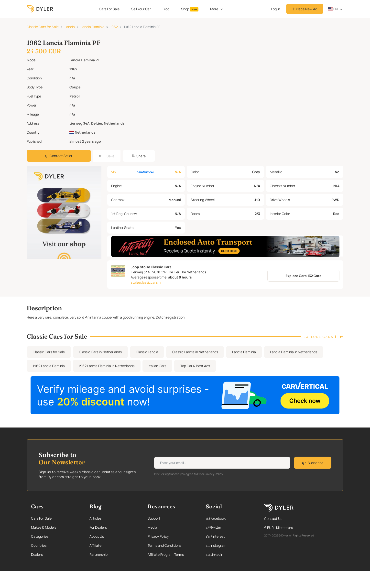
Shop (190, 9)
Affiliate (95, 545)
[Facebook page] (230, 518)
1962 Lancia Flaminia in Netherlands (107, 366)
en (333, 9)
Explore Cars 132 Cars (303, 276)
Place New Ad (305, 9)
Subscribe (313, 463)
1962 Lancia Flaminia (49, 366)
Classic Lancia (147, 352)
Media (152, 527)
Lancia (70, 27)
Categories (40, 536)
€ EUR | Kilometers (278, 528)
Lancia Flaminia (92, 27)
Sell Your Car (141, 9)
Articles (95, 518)
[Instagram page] (230, 545)
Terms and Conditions (164, 545)
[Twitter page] (230, 527)
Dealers (37, 554)
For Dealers (98, 527)
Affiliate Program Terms (166, 554)
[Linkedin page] (230, 554)
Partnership (98, 554)
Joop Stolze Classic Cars (151, 267)
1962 (114, 27)
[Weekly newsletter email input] (222, 463)
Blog (166, 9)
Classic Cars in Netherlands (100, 352)
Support (154, 518)
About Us (97, 536)
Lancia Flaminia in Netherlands (294, 352)
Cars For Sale (109, 9)
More (214, 9)
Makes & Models (44, 527)
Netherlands (82, 132)
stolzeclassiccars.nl (146, 282)
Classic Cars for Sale (43, 27)
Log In (276, 9)
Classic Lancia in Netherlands (195, 352)
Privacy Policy (158, 536)
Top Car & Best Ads (195, 366)
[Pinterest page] (230, 536)
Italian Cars (157, 366)
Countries (39, 545)
